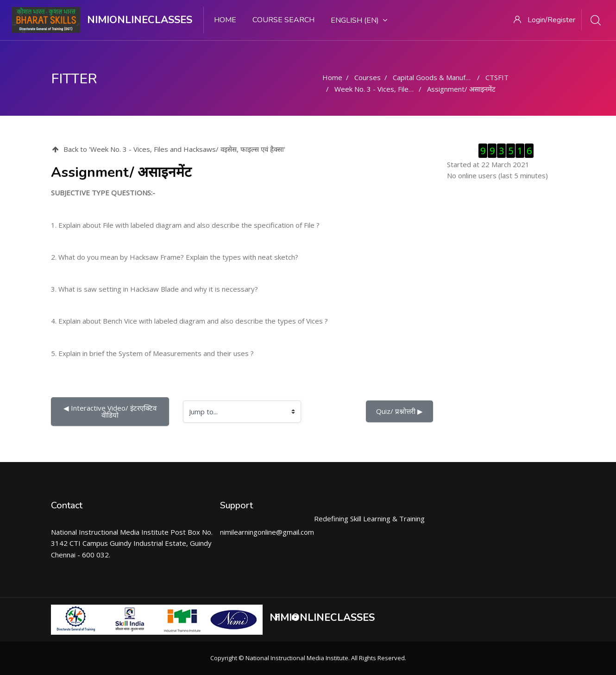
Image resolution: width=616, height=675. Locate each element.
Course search (283, 20)
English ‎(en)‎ (359, 20)
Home (225, 20)
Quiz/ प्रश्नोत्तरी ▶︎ (399, 411)
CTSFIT (497, 77)
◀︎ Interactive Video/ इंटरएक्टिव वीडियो (111, 411)
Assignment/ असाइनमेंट (461, 89)
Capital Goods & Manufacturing (442, 77)
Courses (368, 77)
